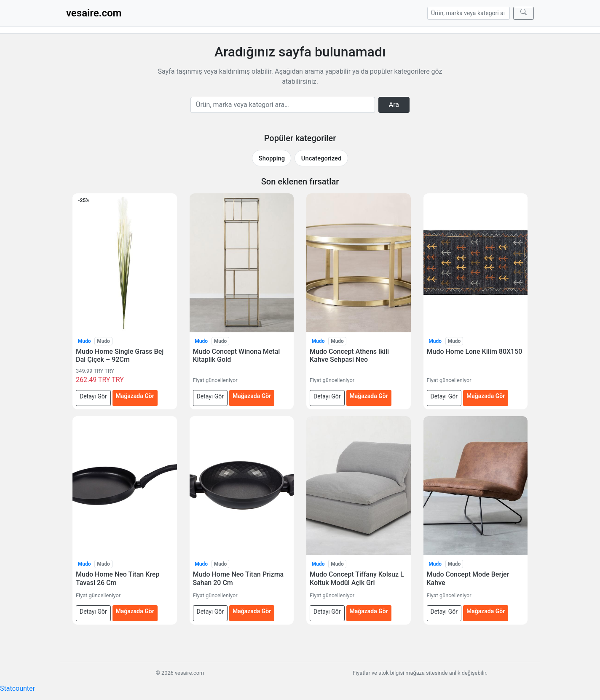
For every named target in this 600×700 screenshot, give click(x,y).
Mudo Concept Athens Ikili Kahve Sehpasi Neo (349, 355)
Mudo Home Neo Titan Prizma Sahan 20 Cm (238, 578)
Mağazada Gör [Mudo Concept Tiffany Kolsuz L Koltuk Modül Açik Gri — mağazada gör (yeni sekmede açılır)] (369, 611)
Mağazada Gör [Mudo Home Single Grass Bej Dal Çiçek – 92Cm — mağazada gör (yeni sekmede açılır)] (135, 396)
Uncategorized (321, 158)
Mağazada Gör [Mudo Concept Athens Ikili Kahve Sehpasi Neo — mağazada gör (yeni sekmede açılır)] (369, 396)
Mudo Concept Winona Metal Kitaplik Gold (237, 355)
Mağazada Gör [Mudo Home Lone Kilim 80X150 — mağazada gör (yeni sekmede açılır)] (486, 396)
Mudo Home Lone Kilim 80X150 (475, 351)
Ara (394, 105)
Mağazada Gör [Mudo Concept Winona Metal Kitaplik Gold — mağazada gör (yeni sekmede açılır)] (252, 396)
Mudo (84, 341)
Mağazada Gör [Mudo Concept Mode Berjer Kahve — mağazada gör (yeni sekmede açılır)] (486, 611)
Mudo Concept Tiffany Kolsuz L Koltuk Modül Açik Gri (357, 578)
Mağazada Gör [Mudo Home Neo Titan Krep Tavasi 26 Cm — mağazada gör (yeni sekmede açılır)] (135, 611)
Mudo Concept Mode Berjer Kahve (468, 578)
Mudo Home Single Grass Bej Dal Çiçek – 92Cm (120, 355)
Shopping (272, 158)
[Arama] (469, 13)
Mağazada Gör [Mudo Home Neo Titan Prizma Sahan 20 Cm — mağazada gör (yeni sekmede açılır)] (252, 611)
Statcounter (17, 688)
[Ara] (524, 13)
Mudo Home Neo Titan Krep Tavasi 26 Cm (118, 578)
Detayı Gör (93, 396)
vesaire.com (94, 13)
